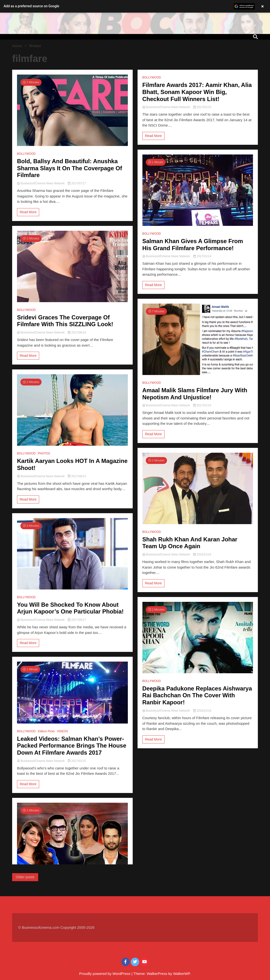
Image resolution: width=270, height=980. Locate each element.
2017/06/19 (77, 332)
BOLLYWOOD (26, 154)
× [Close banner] (263, 6)
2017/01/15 (77, 761)
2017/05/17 (77, 620)
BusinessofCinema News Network (41, 183)
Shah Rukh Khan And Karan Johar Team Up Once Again (190, 543)
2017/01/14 (202, 256)
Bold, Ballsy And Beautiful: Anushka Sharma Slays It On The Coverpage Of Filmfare (70, 168)
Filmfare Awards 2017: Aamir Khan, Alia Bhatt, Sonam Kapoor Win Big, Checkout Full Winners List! (197, 92)
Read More (28, 212)
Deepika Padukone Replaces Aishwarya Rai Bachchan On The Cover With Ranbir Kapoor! (197, 695)
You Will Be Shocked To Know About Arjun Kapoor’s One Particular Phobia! (70, 608)
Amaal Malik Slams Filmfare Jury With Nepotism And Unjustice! (195, 394)
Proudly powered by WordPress (105, 974)
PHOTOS (44, 453)
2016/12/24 (202, 554)
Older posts (25, 877)
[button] (135, 6)
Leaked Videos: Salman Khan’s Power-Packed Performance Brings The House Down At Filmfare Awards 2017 (72, 746)
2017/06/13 (77, 476)
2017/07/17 (77, 183)
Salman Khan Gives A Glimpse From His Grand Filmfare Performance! (193, 245)
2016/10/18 (202, 711)
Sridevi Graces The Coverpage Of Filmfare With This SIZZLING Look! (65, 321)
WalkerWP (181, 974)
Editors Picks (46, 731)
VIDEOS (62, 731)
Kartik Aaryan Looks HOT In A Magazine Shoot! (72, 464)
